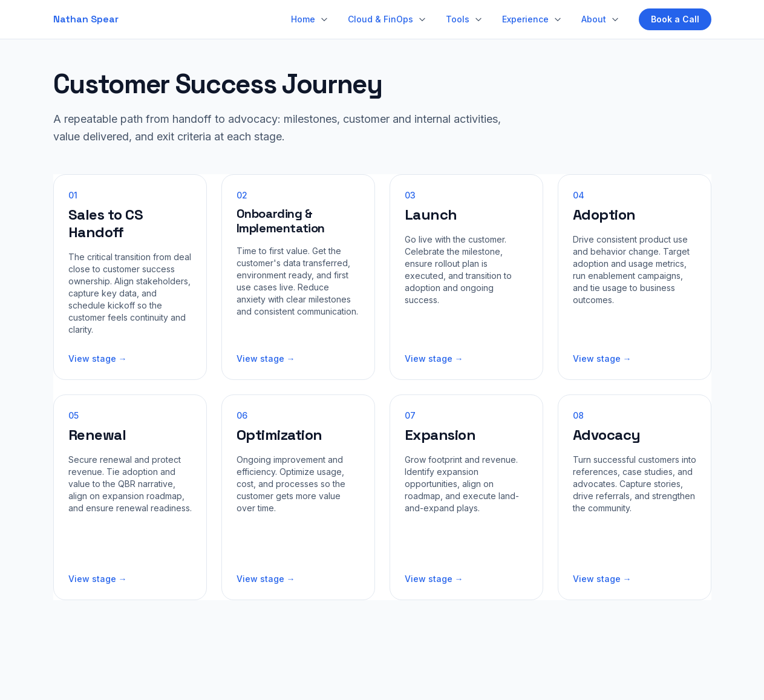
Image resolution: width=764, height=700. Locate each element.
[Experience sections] (558, 19)
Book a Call (675, 19)
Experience (525, 19)
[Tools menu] (478, 19)
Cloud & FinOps (380, 19)
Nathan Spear (86, 19)
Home (303, 19)
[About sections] (615, 19)
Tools (458, 19)
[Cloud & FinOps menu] (422, 19)
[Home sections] (324, 19)
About (594, 19)
